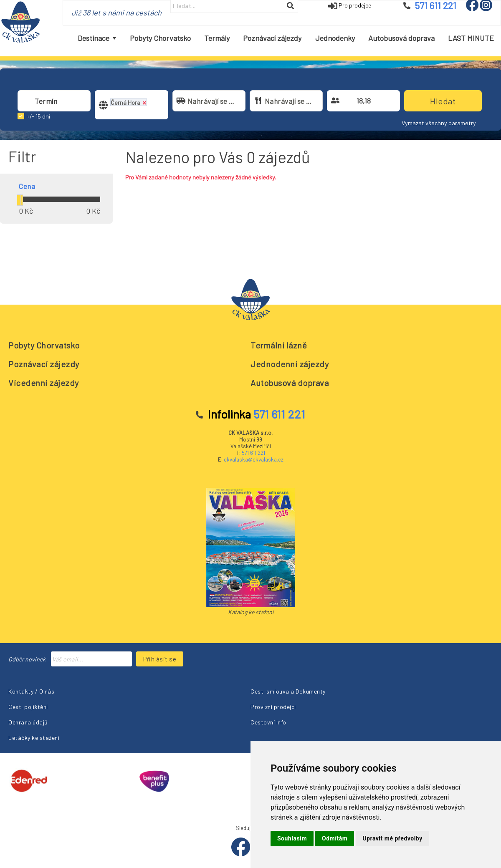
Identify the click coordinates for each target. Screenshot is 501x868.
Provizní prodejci (273, 707)
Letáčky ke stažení (34, 738)
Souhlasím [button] (292, 838)
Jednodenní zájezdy (290, 364)
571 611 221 (253, 453)
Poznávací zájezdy (44, 364)
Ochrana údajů (28, 722)
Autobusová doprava (290, 383)
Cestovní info (268, 722)
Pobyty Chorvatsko (44, 345)
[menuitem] (97, 38)
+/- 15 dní (38, 116)
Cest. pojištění (28, 707)
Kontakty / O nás (31, 691)
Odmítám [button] (335, 838)
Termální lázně (279, 345)
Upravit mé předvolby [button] (392, 838)
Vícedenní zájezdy (44, 383)
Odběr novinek (27, 659)
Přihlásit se (160, 659)
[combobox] (54, 101)
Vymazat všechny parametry (439, 123)
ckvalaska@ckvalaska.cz (254, 459)
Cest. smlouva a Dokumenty (288, 691)
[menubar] (286, 38)
